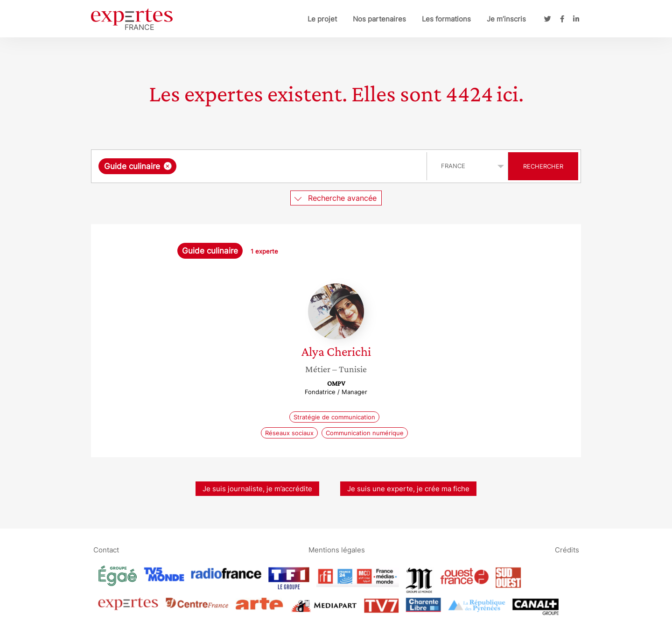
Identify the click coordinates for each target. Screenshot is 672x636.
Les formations (446, 19)
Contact (106, 549)
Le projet (322, 19)
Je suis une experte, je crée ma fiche (408, 489)
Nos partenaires (379, 19)
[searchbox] (275, 166)
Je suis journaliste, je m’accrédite (257, 489)
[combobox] (260, 166)
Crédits (567, 549)
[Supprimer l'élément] (168, 166)
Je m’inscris (506, 19)
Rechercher (543, 166)
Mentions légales (337, 549)
